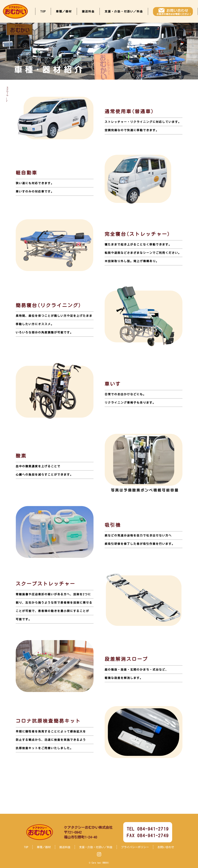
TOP (43, 11)
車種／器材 (64, 11)
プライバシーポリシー (135, 847)
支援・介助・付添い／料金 (124, 11)
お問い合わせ (166, 847)
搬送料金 (88, 11)
